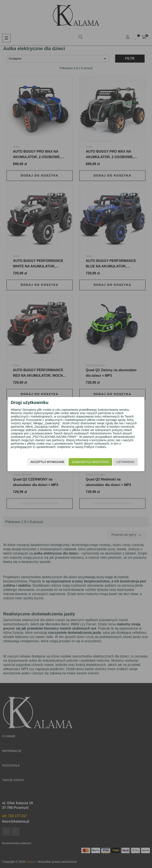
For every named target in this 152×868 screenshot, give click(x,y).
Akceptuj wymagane (47, 462)
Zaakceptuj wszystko (90, 462)
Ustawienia (126, 462)
